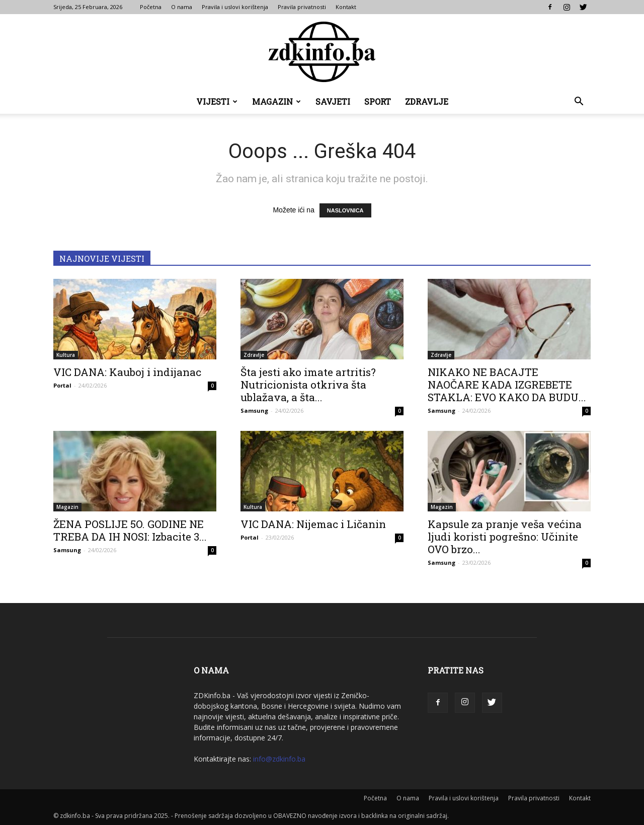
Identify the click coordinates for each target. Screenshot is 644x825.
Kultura (66, 355)
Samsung (254, 410)
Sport (378, 101)
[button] (579, 102)
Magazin (276, 101)
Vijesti (217, 101)
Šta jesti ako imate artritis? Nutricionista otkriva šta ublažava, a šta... (308, 385)
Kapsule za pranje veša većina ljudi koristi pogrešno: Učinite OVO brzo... (505, 537)
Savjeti (333, 101)
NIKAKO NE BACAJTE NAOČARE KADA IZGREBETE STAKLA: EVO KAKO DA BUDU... (507, 385)
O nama (182, 7)
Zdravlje (427, 101)
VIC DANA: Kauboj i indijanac (127, 372)
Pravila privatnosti (302, 7)
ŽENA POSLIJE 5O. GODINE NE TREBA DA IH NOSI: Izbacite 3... (130, 530)
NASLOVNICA (345, 210)
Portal (62, 385)
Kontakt (346, 7)
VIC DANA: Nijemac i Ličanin (313, 524)
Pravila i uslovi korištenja (235, 7)
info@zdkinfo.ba (279, 759)
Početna (151, 7)
